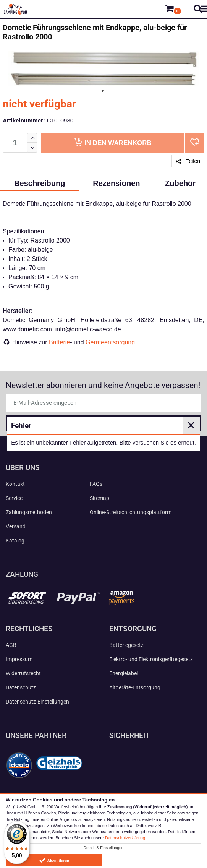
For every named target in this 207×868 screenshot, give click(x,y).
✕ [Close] (191, 425)
